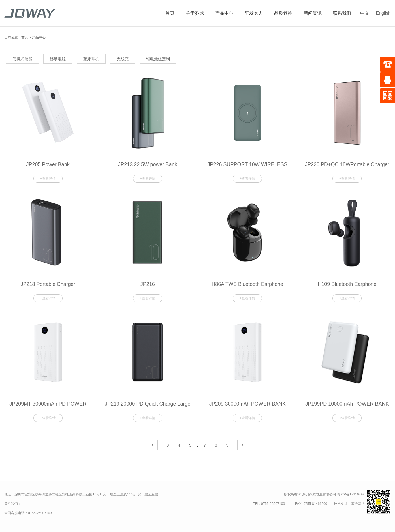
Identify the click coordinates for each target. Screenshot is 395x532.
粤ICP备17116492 (351, 494)
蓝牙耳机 (91, 59)
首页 (170, 13)
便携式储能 (22, 59)
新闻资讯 (313, 13)
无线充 (123, 59)
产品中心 (224, 13)
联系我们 (342, 13)
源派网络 (358, 504)
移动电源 (58, 59)
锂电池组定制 (158, 59)
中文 (365, 13)
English (383, 13)
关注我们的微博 (30, 504)
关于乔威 (195, 13)
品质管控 (283, 13)
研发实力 (254, 13)
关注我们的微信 (42, 504)
